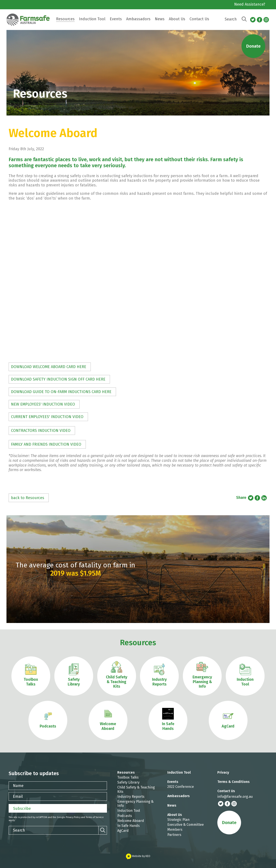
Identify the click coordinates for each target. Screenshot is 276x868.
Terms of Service (95, 817)
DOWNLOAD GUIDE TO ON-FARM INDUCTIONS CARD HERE (61, 392)
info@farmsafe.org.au (235, 797)
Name (18, 786)
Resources (138, 643)
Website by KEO (138, 856)
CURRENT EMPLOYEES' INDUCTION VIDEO (47, 417)
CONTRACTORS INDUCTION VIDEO (41, 431)
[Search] (244, 19)
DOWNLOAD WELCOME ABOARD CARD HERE (49, 367)
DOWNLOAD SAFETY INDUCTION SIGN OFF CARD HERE (58, 379)
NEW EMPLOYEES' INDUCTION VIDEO (43, 404)
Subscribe (22, 809)
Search (231, 19)
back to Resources (28, 498)
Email (18, 796)
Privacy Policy (73, 817)
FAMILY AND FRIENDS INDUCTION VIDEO (46, 444)
